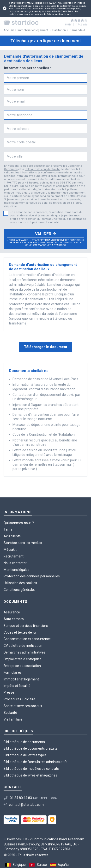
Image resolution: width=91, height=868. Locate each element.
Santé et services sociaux (23, 706)
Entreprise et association (22, 666)
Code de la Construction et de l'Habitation (44, 434)
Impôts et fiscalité (17, 686)
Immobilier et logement (21, 679)
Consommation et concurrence (27, 639)
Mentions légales (16, 570)
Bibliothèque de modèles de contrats (31, 769)
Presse (9, 692)
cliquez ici (11, 206)
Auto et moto (14, 619)
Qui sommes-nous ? (19, 523)
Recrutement (14, 556)
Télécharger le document (46, 347)
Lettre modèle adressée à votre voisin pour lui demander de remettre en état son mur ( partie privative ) (47, 465)
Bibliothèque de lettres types (25, 755)
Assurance (12, 612)
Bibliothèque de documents (24, 742)
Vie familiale (13, 719)
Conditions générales (20, 590)
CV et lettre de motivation (23, 646)
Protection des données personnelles (32, 576)
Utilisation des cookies (20, 583)
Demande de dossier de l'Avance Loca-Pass (45, 379)
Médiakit (10, 550)
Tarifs (8, 529)
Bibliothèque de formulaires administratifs (36, 762)
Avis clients (12, 536)
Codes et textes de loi (20, 632)
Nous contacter (15, 563)
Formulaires (13, 672)
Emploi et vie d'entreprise (23, 659)
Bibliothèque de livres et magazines (30, 775)
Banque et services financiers (26, 626)
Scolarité (10, 713)
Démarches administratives (24, 652)
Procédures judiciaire (19, 699)
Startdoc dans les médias (23, 543)
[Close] (5, 9)
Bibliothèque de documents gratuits (30, 748)
